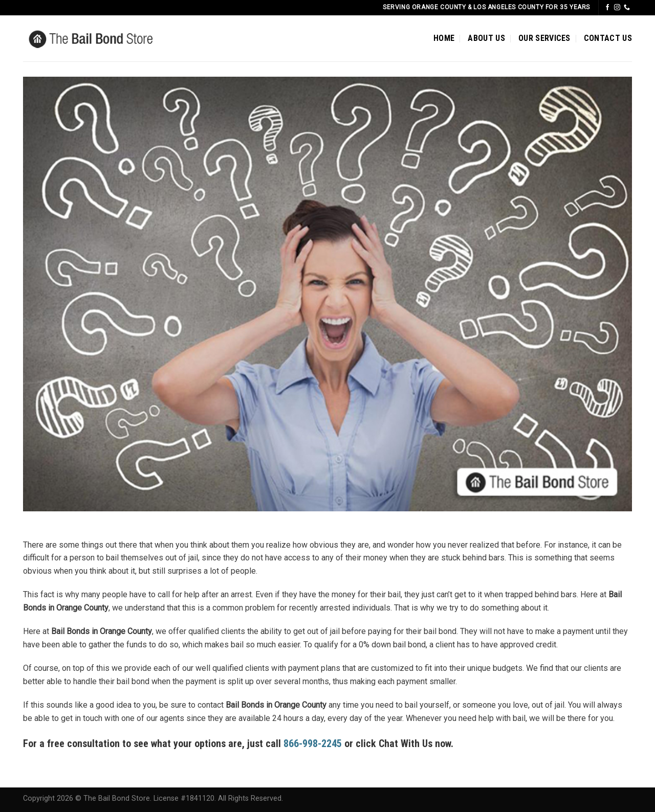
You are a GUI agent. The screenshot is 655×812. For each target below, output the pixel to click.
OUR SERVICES (544, 38)
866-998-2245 (313, 743)
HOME (444, 38)
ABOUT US (486, 38)
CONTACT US (608, 38)
